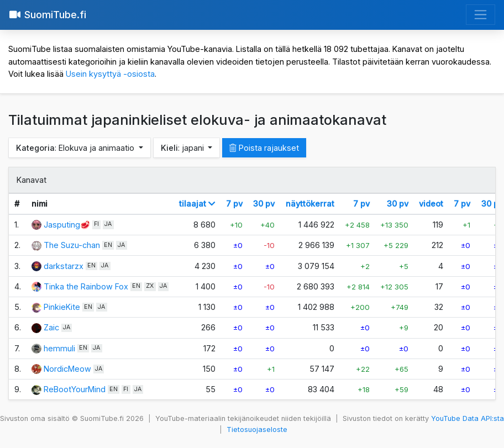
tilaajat (197, 204)
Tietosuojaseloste (257, 429)
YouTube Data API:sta (468, 418)
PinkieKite (62, 307)
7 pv (234, 204)
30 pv (264, 204)
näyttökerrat (310, 204)
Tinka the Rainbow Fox (86, 286)
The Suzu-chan (72, 245)
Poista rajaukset (264, 148)
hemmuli (59, 348)
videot (431, 204)
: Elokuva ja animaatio (76, 148)
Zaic (51, 327)
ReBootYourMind (75, 389)
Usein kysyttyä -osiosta (110, 74)
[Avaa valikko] (481, 15)
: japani (183, 148)
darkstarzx (64, 266)
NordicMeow (67, 369)
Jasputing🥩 (67, 225)
